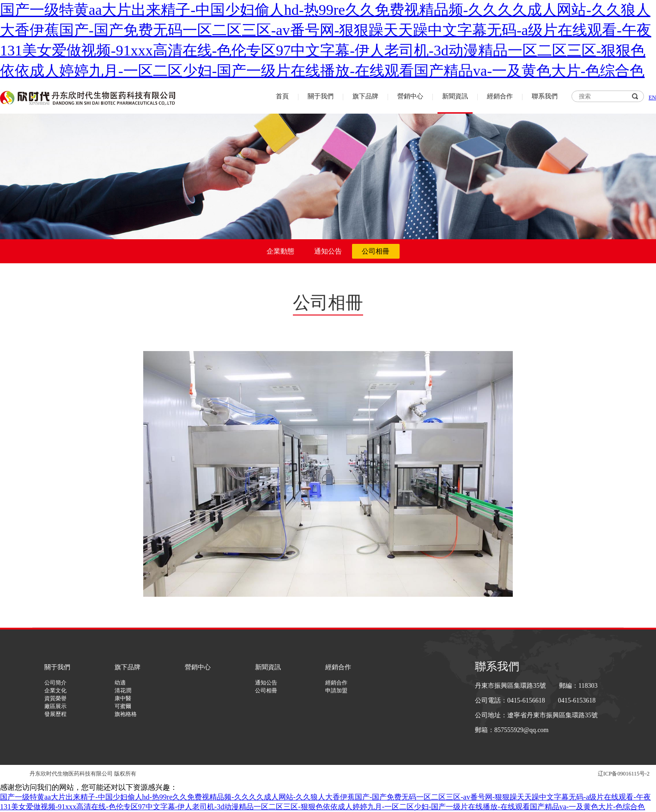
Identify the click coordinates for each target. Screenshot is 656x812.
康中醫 (123, 698)
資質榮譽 (55, 698)
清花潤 (123, 691)
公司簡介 (55, 683)
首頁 (282, 96)
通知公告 (328, 251)
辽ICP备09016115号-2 (624, 774)
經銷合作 (500, 96)
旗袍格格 (126, 714)
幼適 (120, 683)
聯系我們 (545, 96)
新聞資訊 (455, 96)
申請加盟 (336, 691)
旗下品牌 (365, 96)
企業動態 (280, 251)
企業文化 (55, 691)
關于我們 (321, 96)
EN (652, 97)
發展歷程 (55, 714)
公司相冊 (376, 251)
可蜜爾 (123, 706)
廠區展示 (55, 706)
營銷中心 (410, 96)
